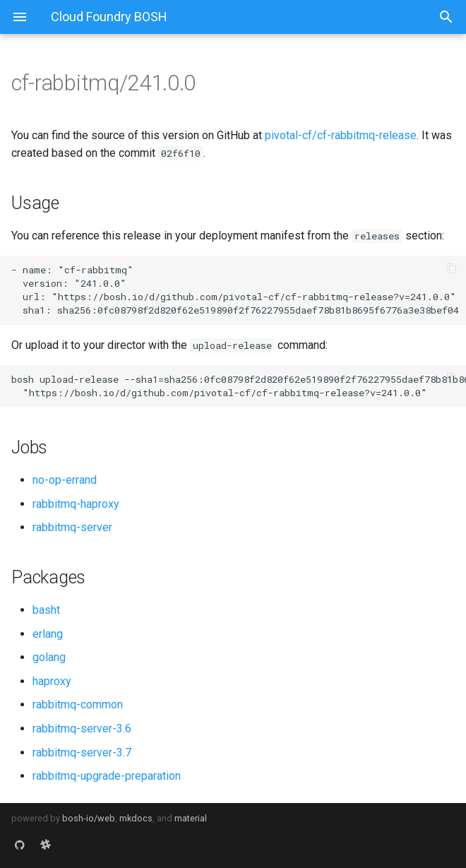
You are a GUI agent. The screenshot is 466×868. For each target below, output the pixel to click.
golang (49, 657)
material (191, 818)
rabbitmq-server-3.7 (82, 753)
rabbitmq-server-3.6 (82, 729)
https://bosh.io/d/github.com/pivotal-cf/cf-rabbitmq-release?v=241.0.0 (254, 297)
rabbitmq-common (78, 704)
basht (46, 610)
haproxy (52, 681)
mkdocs (136, 818)
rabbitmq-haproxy (76, 504)
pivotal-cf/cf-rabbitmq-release (341, 135)
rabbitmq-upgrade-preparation (107, 776)
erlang (48, 634)
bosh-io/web (89, 818)
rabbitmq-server (72, 527)
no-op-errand (65, 480)
